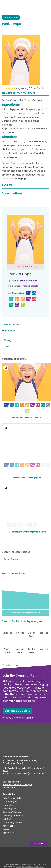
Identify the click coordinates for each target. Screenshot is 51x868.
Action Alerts (9, 833)
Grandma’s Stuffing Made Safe (26, 532)
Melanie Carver (29, 281)
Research (7, 829)
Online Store (9, 787)
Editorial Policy (37, 866)
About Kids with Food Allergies (17, 785)
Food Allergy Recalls (13, 822)
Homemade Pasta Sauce (26, 418)
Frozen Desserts (11, 17)
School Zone (9, 826)
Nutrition (7, 819)
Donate (39, 843)
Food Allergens (10, 801)
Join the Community (17, 711)
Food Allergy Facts (12, 798)
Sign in (30, 717)
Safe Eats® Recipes (12, 812)
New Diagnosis (10, 808)
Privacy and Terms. (24, 866)
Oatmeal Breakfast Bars (25, 612)
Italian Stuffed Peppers (25, 477)
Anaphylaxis (9, 805)
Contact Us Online (12, 782)
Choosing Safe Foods (13, 815)
